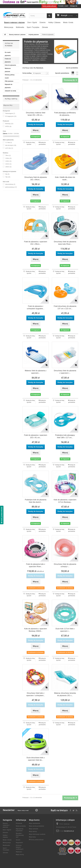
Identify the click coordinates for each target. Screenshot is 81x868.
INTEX (8, 126)
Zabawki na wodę (10, 91)
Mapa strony (20, 855)
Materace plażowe (8, 70)
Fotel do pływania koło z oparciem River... (36, 565)
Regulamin (19, 843)
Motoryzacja (7, 843)
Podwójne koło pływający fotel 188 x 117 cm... (65, 436)
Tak (8, 177)
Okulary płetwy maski (10, 76)
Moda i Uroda (7, 840)
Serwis (18, 840)
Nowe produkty (21, 826)
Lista (77, 73)
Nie (7, 174)
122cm (8, 164)
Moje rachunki (34, 829)
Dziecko (5, 833)
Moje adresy (33, 831)
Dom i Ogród (7, 830)
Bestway (9, 124)
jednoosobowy (11, 187)
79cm (8, 155)
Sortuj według (27, 73)
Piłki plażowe (9, 81)
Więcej (26, 62)
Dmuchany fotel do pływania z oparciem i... (65, 372)
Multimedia (6, 845)
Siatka (73, 73)
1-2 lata (9, 142)
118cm (8, 158)
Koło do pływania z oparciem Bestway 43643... (36, 630)
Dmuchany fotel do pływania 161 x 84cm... (36, 178)
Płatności (19, 852)
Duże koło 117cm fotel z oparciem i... (65, 630)
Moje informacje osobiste (37, 834)
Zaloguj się (74, 6)
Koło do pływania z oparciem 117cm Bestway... (65, 501)
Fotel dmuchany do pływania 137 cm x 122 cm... (65, 307)
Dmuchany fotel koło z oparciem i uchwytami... (36, 694)
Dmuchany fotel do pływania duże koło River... (65, 243)
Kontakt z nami (63, 6)
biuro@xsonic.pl (69, 831)
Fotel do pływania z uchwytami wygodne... (36, 307)
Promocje (19, 823)
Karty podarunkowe (49, 6)
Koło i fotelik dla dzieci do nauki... (65, 178)
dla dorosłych (11, 145)
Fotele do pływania (8, 60)
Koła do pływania (10, 65)
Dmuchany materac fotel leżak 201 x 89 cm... (36, 114)
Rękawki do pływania (9, 86)
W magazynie (11, 116)
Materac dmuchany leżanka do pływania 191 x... (65, 694)
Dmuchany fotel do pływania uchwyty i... (65, 565)
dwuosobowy (10, 184)
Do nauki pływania (8, 54)
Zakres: (5, 134)
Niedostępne (10, 113)
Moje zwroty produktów (37, 826)
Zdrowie (5, 853)
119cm (8, 161)
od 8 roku (9, 148)
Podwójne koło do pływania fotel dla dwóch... (36, 501)
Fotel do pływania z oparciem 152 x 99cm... (36, 243)
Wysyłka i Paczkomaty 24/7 (20, 835)
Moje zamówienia (35, 823)
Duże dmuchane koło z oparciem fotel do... (36, 759)
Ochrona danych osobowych (20, 847)
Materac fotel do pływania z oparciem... (36, 372)
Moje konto (34, 820)
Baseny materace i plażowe (6, 825)
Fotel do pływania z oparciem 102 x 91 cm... (36, 436)
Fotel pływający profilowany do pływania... (65, 114)
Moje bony (32, 837)
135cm (8, 167)
